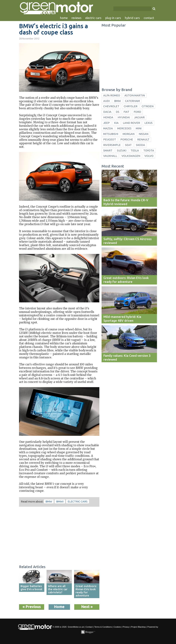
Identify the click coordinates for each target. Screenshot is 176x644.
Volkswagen (131, 156)
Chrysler (131, 106)
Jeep (106, 123)
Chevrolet (111, 106)
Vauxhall (110, 156)
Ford (137, 112)
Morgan (129, 134)
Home (59, 607)
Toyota (149, 150)
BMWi (60, 501)
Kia (116, 123)
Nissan (143, 134)
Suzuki (122, 150)
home (64, 18)
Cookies (117, 627)
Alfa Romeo (112, 95)
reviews (76, 18)
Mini (139, 128)
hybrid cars (132, 18)
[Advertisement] (59, 536)
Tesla (135, 150)
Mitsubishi (111, 134)
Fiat (126, 112)
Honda (108, 117)
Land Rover (131, 123)
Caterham (132, 101)
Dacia (107, 112)
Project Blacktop (138, 627)
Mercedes (124, 128)
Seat (128, 145)
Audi (106, 101)
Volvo (149, 156)
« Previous (32, 607)
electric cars (93, 18)
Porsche (127, 139)
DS (118, 112)
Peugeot (110, 139)
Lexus (148, 123)
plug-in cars (113, 18)
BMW (49, 501)
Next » (87, 607)
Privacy (126, 627)
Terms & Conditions (103, 627)
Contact (89, 627)
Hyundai (124, 117)
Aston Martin (135, 95)
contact (149, 18)
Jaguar (139, 117)
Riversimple (112, 145)
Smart (108, 150)
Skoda (140, 145)
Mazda (108, 128)
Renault (143, 139)
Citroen (148, 106)
